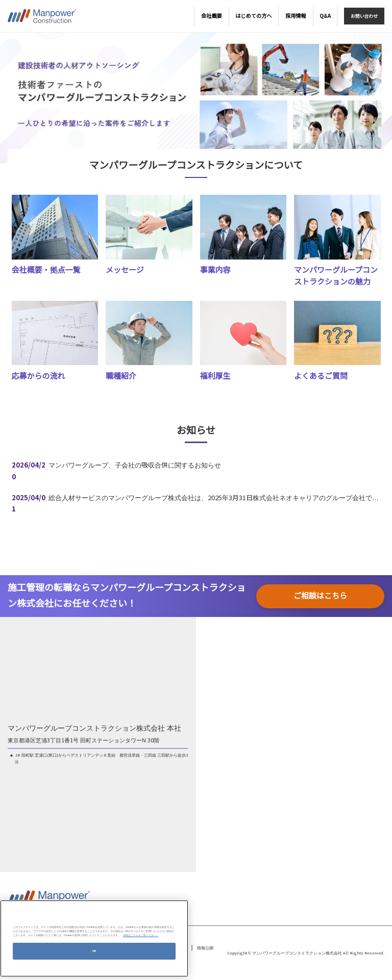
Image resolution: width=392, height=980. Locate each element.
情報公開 (205, 948)
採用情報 (296, 16)
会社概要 (212, 16)
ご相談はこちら (320, 596)
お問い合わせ (364, 16)
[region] (94, 938)
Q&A (325, 16)
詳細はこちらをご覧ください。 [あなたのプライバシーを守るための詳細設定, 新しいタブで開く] (141, 935)
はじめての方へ (253, 16)
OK (94, 951)
